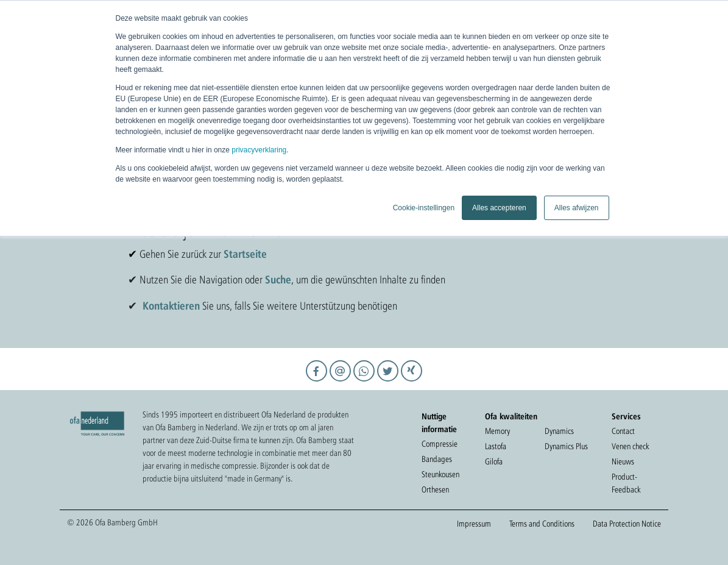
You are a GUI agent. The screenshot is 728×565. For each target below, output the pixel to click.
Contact (623, 431)
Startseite (245, 254)
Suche (278, 279)
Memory (497, 431)
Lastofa (496, 446)
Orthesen (435, 489)
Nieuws (623, 461)
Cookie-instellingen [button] (424, 208)
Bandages (437, 459)
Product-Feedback (626, 483)
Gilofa (494, 461)
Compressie (440, 444)
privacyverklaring (259, 150)
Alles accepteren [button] (499, 208)
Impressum (474, 524)
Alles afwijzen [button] (577, 208)
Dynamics (559, 431)
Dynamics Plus (566, 446)
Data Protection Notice (627, 524)
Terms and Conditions (542, 524)
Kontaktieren (171, 305)
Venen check (630, 446)
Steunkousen (440, 474)
